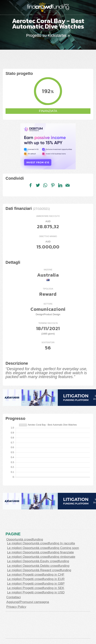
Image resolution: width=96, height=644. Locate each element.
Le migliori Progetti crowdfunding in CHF (36, 574)
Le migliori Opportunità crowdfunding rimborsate (41, 557)
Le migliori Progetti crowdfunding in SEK (36, 588)
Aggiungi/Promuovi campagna (28, 602)
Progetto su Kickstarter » (48, 35)
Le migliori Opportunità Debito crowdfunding (38, 566)
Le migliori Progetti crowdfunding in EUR (36, 579)
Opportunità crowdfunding (25, 539)
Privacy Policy (16, 607)
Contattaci (13, 597)
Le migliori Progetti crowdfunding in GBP (36, 583)
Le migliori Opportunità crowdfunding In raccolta (41, 543)
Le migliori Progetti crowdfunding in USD (36, 592)
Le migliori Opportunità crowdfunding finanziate (41, 552)
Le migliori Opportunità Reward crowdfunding (39, 570)
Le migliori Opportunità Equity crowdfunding (38, 561)
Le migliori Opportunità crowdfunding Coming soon (43, 548)
